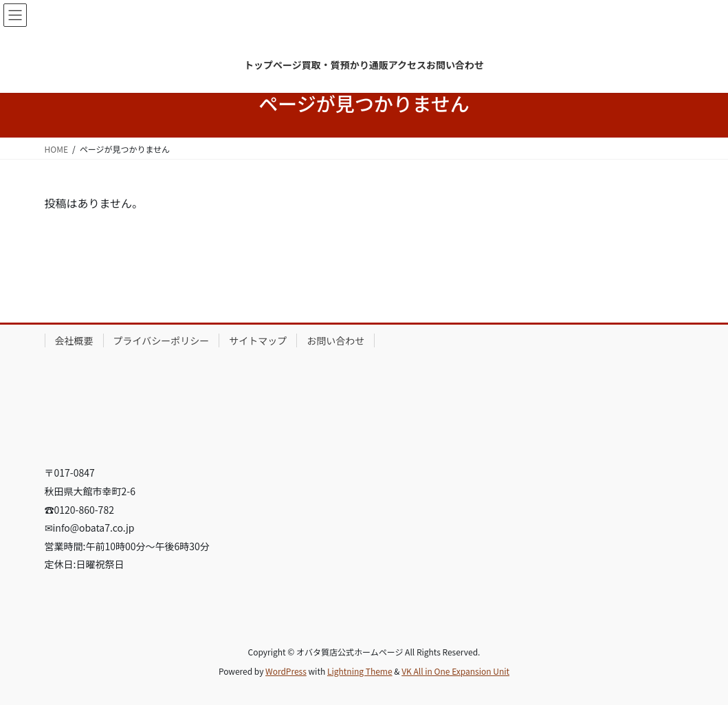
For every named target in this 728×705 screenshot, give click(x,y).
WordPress (286, 671)
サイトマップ (258, 340)
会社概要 (74, 340)
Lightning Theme (360, 671)
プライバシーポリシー (162, 340)
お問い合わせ (335, 340)
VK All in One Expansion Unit (455, 671)
